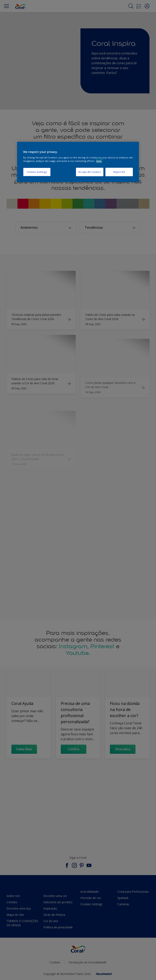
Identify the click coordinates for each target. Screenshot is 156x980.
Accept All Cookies (90, 172)
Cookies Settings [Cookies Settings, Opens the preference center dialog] (37, 172)
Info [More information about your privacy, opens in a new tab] (99, 161)
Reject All (119, 172)
